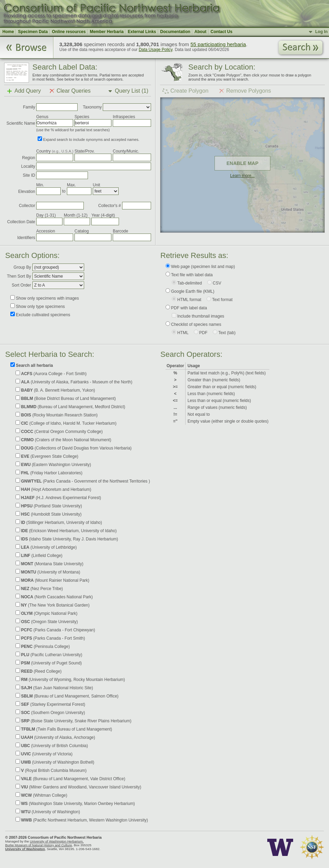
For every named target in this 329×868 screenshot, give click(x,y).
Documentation (175, 32)
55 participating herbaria (218, 44)
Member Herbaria (107, 32)
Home (8, 32)
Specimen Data (33, 32)
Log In (321, 32)
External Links (142, 32)
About (201, 32)
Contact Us (222, 32)
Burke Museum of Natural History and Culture (39, 845)
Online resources (69, 32)
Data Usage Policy (156, 50)
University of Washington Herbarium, (57, 841)
